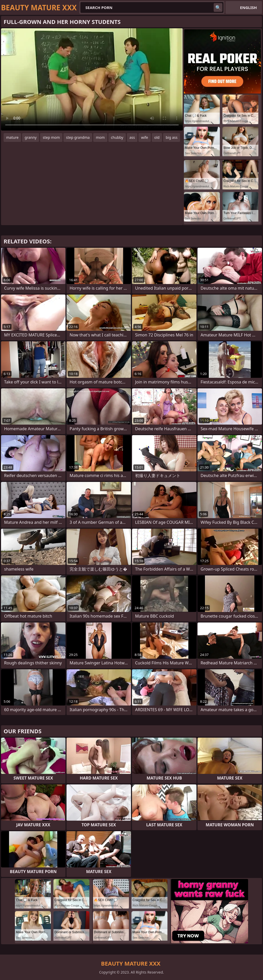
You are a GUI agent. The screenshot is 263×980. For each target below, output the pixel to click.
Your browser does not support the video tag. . (92, 79)
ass (132, 137)
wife (144, 137)
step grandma (78, 137)
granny (31, 137)
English (248, 7)
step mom (51, 137)
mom (100, 137)
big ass (172, 137)
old (157, 137)
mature (12, 137)
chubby (117, 137)
